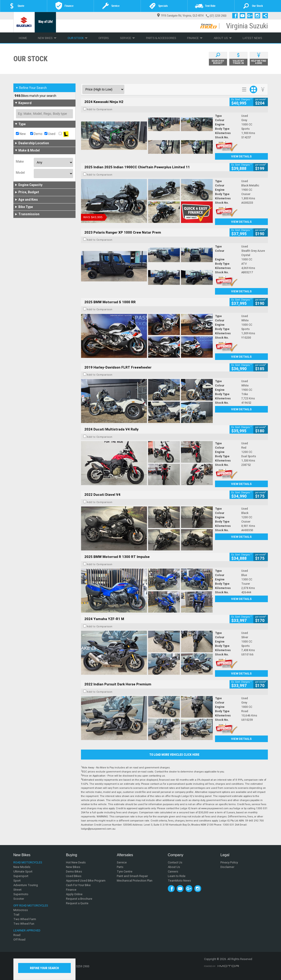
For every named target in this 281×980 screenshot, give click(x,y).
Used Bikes (74, 876)
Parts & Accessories (161, 38)
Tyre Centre (125, 871)
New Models (22, 867)
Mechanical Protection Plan (135, 881)
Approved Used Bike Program (86, 881)
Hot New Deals (76, 862)
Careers (173, 871)
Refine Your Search (31, 88)
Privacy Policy (229, 862)
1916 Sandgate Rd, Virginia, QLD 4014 (180, 16)
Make (20, 161)
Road (17, 935)
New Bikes (47, 38)
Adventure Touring (26, 885)
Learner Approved (27, 930)
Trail (16, 915)
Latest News (252, 38)
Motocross (21, 910)
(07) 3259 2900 (218, 16)
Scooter (19, 899)
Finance (195, 38)
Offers (104, 38)
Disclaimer (227, 867)
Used (50, 134)
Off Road (19, 940)
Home (23, 38)
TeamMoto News (179, 881)
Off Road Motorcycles (31, 905)
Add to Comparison (100, 109)
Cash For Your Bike (78, 885)
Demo (36, 134)
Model (20, 173)
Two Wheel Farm (25, 919)
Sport (17, 881)
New (21, 134)
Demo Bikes (74, 871)
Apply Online (74, 894)
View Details (241, 156)
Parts (120, 867)
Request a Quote (77, 903)
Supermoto (21, 894)
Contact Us (175, 862)
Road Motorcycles (28, 862)
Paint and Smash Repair (132, 876)
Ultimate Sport (23, 871)
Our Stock (78, 38)
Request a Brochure (79, 899)
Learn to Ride (177, 876)
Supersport (21, 876)
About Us (223, 38)
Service (127, 38)
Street (17, 890)
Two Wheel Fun (24, 924)
